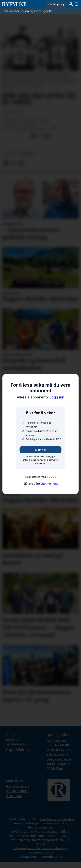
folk (9, 154)
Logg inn (71, 4)
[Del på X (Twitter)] (40, 136)
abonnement (49, 484)
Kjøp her (40, 450)
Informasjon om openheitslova (40, 857)
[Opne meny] (77, 4)
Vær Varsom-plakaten (57, 819)
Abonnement (17, 791)
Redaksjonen (17, 786)
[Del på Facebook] (34, 136)
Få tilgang (56, 4)
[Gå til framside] (22, 4)
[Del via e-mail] (47, 136)
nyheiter (26, 154)
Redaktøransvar (40, 827)
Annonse (14, 796)
